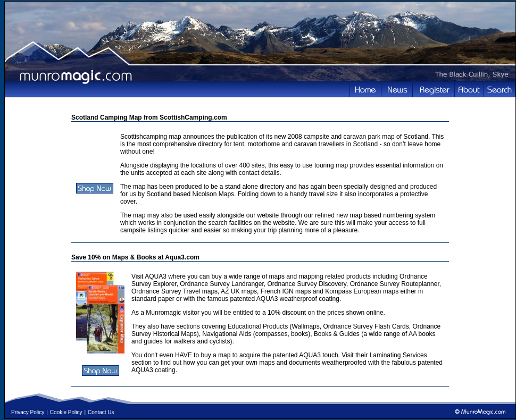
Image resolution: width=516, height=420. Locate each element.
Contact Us (101, 412)
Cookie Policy (66, 412)
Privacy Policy (28, 412)
